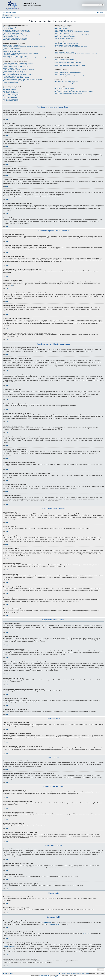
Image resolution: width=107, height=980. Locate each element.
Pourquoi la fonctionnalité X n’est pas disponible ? (67, 90)
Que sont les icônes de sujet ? (11, 101)
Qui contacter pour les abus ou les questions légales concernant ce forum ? (74, 92)
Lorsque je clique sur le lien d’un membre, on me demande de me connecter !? (25, 58)
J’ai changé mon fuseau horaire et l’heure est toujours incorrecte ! (20, 50)
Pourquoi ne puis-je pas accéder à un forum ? (15, 73)
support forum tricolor (44, 976)
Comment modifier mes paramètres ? (13, 45)
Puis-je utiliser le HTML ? (10, 89)
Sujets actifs (17, 17)
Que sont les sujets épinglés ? (11, 97)
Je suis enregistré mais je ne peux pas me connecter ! (17, 32)
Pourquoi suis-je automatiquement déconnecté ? (15, 38)
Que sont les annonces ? (10, 96)
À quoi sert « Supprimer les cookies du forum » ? (16, 40)
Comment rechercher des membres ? (64, 64)
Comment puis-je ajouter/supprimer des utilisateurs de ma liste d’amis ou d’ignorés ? (76, 54)
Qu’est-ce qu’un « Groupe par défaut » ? (65, 36)
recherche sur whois (9, 946)
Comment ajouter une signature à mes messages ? (16, 66)
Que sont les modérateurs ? (62, 28)
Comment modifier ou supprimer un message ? (15, 65)
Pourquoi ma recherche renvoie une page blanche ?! (68, 62)
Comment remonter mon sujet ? (11, 82)
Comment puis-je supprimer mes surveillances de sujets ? (69, 76)
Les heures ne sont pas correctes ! (12, 48)
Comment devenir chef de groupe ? (63, 33)
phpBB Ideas (86, 934)
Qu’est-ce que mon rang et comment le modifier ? (16, 56)
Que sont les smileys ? (9, 91)
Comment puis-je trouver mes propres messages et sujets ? (70, 66)
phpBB (11, 285)
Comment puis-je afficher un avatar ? (13, 55)
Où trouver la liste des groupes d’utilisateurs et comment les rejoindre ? (72, 32)
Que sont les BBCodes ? (9, 88)
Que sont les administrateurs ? (62, 27)
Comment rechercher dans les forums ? (65, 59)
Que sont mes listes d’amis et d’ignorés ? (65, 52)
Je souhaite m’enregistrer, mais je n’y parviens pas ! (16, 30)
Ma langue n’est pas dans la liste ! (12, 51)
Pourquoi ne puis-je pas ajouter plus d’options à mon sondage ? (19, 70)
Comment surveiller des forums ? (63, 74)
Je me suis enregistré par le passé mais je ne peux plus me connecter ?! (21, 35)
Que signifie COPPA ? (9, 28)
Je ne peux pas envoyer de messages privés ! (66, 43)
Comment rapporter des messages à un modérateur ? (17, 78)
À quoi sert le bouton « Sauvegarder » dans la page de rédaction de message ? (23, 79)
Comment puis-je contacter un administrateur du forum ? (69, 93)
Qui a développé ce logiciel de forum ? (64, 88)
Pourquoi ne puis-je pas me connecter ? (13, 33)
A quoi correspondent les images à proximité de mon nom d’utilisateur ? (21, 53)
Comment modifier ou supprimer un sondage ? (15, 71)
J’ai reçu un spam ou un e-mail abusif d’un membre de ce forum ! (71, 47)
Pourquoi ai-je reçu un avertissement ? (13, 76)
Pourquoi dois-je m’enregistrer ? (11, 27)
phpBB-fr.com (56, 977)
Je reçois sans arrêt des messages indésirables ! (67, 45)
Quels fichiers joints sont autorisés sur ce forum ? (67, 81)
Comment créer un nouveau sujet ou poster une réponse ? (18, 63)
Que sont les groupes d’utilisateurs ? (64, 30)
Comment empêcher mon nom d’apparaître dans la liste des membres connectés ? (24, 47)
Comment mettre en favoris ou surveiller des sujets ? (68, 73)
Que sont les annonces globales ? (12, 94)
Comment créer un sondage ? (11, 68)
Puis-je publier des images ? (10, 93)
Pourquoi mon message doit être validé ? (14, 81)
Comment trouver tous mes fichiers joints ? (65, 83)
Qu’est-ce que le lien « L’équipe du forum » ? (66, 38)
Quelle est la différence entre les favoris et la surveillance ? (69, 71)
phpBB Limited (47, 923)
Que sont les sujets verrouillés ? (11, 99)
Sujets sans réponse (7, 17)
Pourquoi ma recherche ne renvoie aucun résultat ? (67, 61)
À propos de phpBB (54, 924)
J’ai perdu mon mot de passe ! (11, 36)
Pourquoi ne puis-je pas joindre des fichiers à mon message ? (19, 74)
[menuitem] (14, 12)
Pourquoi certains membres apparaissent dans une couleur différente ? (72, 35)
